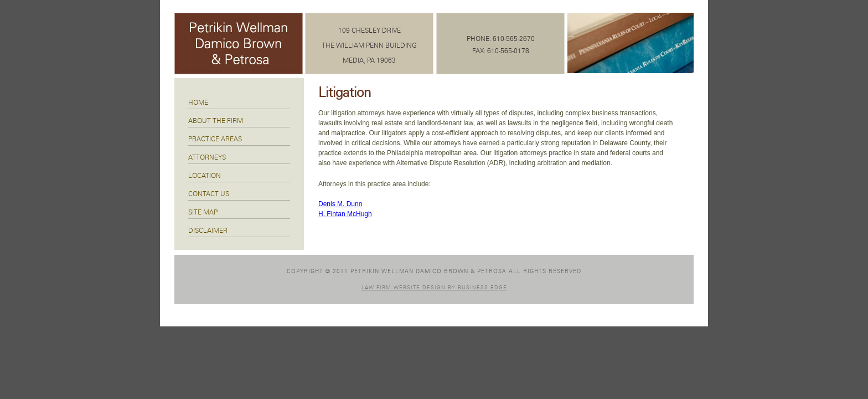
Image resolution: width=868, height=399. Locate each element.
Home (198, 103)
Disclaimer (208, 231)
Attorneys (207, 157)
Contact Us (209, 194)
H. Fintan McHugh (345, 214)
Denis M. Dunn (340, 204)
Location (205, 176)
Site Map (203, 212)
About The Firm (216, 121)
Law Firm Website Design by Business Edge (434, 288)
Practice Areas (215, 139)
